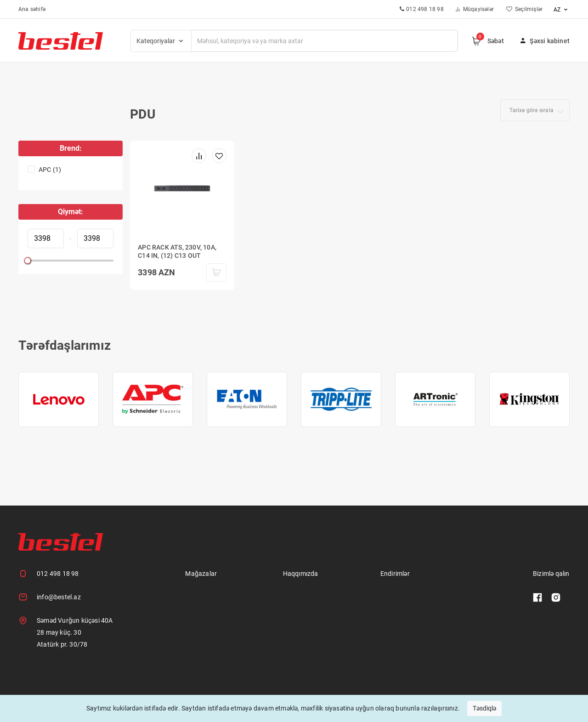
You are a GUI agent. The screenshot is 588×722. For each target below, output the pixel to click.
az (562, 10)
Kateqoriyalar (161, 41)
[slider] (28, 261)
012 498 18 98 (58, 574)
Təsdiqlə (484, 708)
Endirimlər (395, 574)
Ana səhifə (32, 9)
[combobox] (535, 110)
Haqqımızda (301, 574)
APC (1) (50, 170)
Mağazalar (201, 574)
